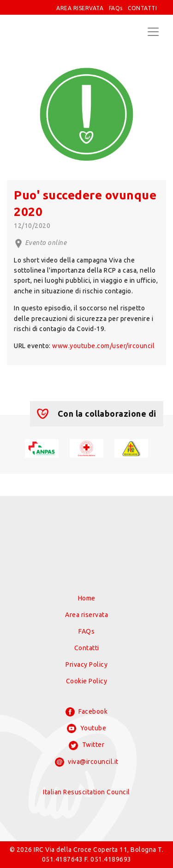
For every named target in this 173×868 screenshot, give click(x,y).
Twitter (86, 746)
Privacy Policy (86, 664)
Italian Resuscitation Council (86, 792)
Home (87, 598)
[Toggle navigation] (153, 32)
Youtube (86, 728)
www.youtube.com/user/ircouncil (103, 346)
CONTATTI (142, 8)
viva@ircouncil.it (87, 762)
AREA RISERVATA (80, 8)
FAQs (116, 8)
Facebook (87, 712)
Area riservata (86, 615)
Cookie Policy (87, 681)
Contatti (87, 648)
